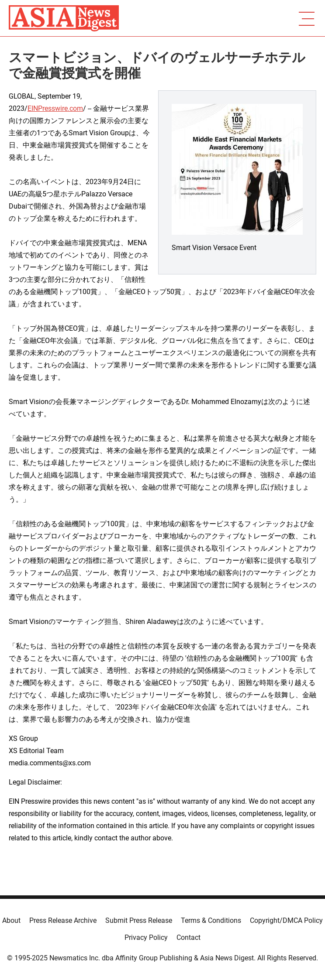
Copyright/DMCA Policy (286, 920)
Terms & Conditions (211, 920)
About (11, 920)
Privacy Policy (146, 937)
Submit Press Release (139, 920)
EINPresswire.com (55, 108)
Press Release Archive (63, 920)
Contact (188, 937)
